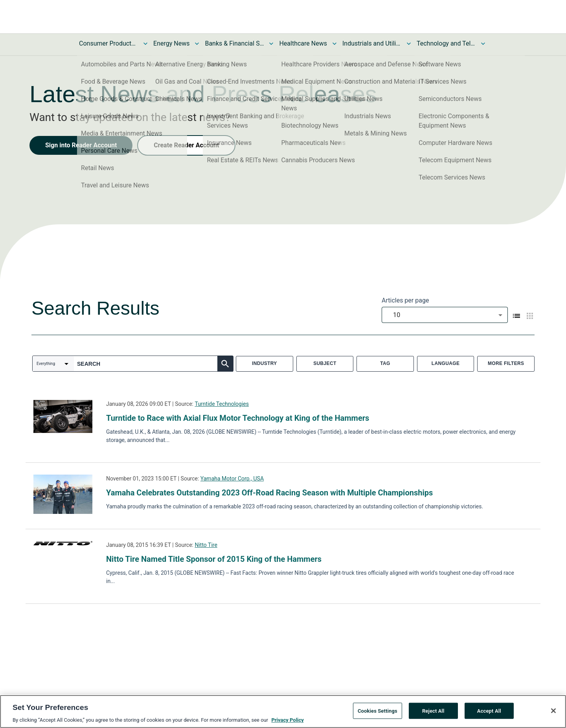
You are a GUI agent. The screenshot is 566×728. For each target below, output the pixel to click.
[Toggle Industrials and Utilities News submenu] (409, 44)
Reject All (433, 714)
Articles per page (405, 300)
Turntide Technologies (222, 404)
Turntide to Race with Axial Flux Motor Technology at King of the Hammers (238, 418)
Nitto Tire (206, 545)
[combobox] (445, 315)
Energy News (171, 43)
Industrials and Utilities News (372, 43)
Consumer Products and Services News (108, 43)
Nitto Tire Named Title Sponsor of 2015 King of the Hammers (214, 559)
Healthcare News (303, 43)
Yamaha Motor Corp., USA (232, 479)
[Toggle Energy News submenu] (197, 44)
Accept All (489, 714)
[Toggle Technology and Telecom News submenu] (483, 44)
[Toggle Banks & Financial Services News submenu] (271, 44)
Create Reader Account (186, 145)
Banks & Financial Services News (234, 43)
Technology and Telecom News (446, 43)
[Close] (553, 713)
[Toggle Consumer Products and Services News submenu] (145, 44)
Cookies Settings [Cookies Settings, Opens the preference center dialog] (378, 714)
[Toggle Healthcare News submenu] (334, 44)
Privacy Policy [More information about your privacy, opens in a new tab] (287, 723)
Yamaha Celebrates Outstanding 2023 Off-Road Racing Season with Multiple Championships (269, 493)
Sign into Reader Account (81, 145)
